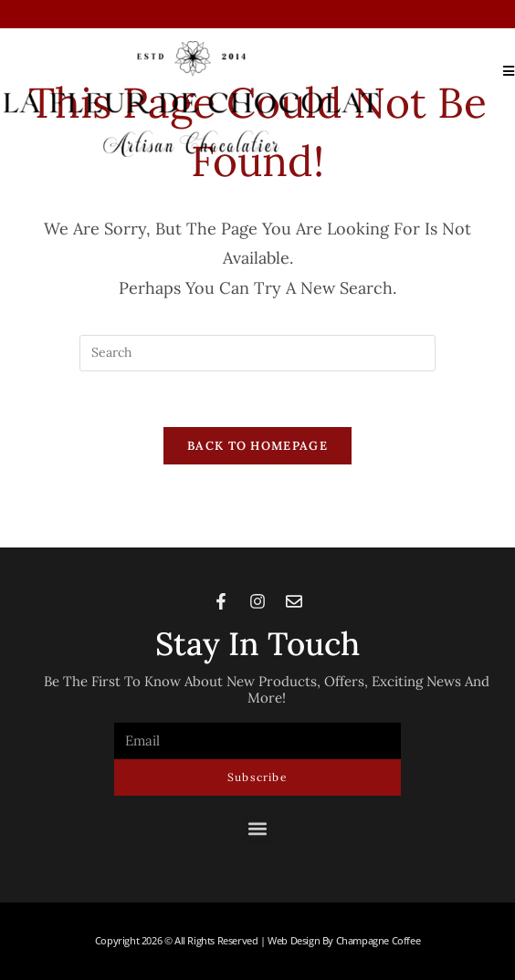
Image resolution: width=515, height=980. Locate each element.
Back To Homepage (257, 446)
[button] (258, 829)
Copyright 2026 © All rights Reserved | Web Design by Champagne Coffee (257, 941)
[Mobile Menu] (502, 71)
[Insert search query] (257, 353)
